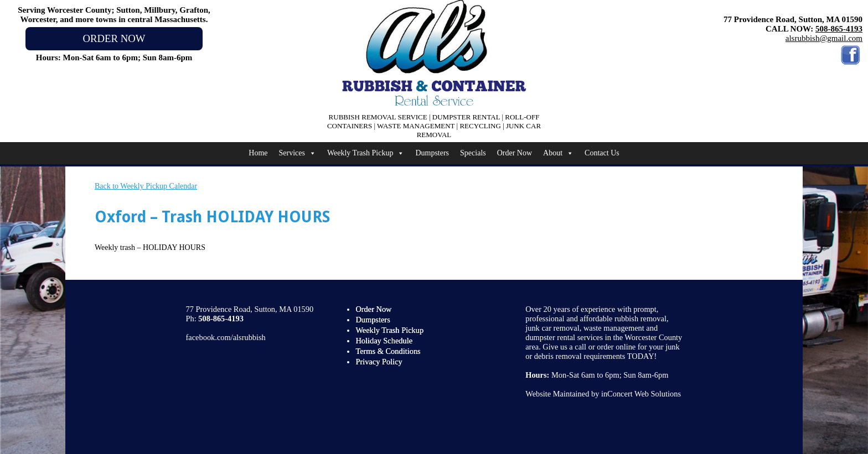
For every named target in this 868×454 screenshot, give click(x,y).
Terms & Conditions (388, 351)
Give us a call (564, 347)
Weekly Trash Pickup (366, 153)
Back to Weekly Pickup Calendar (146, 186)
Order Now (515, 153)
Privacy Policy (379, 362)
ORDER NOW (114, 38)
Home (258, 153)
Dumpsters (432, 153)
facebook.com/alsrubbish (226, 337)
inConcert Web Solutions (641, 394)
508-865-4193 (839, 29)
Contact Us (602, 153)
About (558, 153)
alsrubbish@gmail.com (824, 38)
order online (616, 347)
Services (298, 153)
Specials (473, 153)
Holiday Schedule (384, 341)
